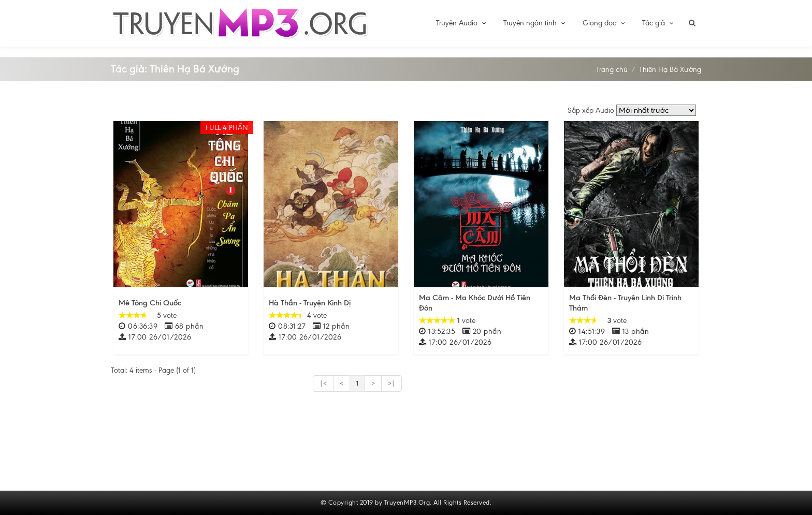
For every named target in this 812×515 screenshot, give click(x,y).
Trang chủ (612, 70)
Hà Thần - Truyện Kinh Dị (310, 303)
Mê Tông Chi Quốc (150, 303)
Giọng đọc (604, 23)
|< (323, 384)
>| (392, 384)
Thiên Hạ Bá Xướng (670, 70)
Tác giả (658, 23)
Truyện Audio (462, 23)
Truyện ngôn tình (535, 23)
